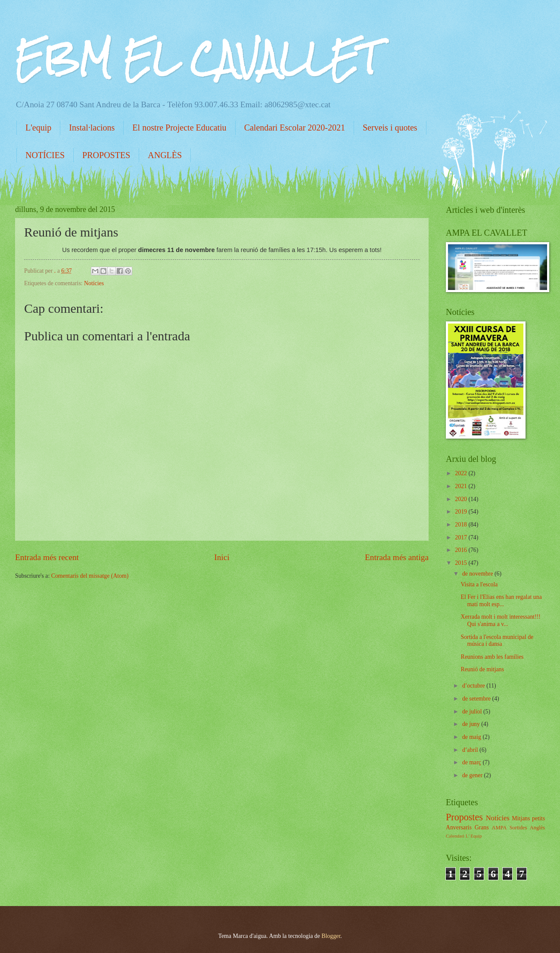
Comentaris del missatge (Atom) (90, 576)
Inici (222, 557)
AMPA (499, 828)
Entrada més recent (47, 557)
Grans (482, 827)
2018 (462, 525)
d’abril (471, 750)
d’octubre (474, 686)
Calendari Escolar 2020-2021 (295, 128)
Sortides (518, 828)
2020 (462, 499)
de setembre (477, 699)
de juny (472, 724)
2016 (462, 550)
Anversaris (459, 827)
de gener (473, 775)
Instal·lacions (92, 128)
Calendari (455, 836)
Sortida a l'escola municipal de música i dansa (497, 641)
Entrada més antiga (397, 557)
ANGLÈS (165, 155)
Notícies (94, 283)
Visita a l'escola (479, 584)
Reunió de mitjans (482, 669)
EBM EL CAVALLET (197, 58)
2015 (462, 563)
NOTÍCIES (45, 155)
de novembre (478, 574)
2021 (462, 486)
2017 (462, 537)
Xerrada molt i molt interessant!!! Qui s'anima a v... (500, 620)
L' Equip (474, 836)
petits (538, 818)
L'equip (38, 128)
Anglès (537, 828)
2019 (462, 512)
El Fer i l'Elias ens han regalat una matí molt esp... (501, 601)
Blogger (331, 936)
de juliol (473, 712)
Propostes (464, 817)
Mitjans (521, 818)
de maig (473, 737)
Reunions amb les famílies (492, 657)
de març (473, 762)
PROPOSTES (106, 155)
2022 (462, 473)
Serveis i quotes (390, 128)
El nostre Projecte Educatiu (179, 128)
